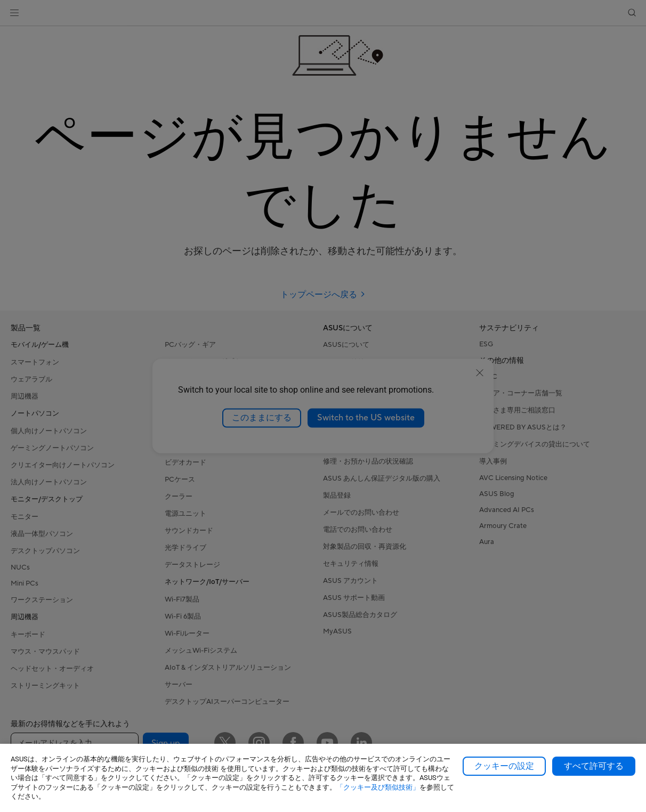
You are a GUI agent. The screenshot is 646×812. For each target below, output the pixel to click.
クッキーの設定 (504, 766)
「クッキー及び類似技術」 (378, 787)
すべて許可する (594, 766)
